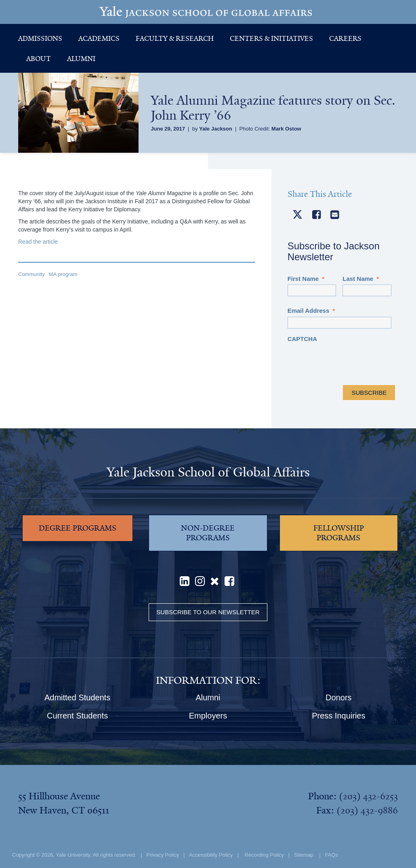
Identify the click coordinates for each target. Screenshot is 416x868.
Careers (345, 38)
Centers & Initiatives (271, 38)
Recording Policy (264, 855)
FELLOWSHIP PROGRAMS (339, 533)
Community (32, 274)
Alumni (81, 59)
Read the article (38, 242)
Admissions (40, 38)
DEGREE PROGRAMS (78, 528)
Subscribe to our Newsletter (208, 612)
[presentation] (349, 360)
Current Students (77, 716)
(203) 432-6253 (368, 796)
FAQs (331, 855)
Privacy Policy (163, 855)
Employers (208, 716)
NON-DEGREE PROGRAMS (208, 533)
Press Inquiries (338, 716)
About (39, 59)
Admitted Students (77, 697)
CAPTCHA (302, 339)
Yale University (73, 855)
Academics (99, 38)
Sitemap (304, 855)
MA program (63, 274)
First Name (306, 279)
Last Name (361, 279)
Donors (338, 697)
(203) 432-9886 (367, 810)
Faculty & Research (175, 38)
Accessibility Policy (211, 855)
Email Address (311, 311)
